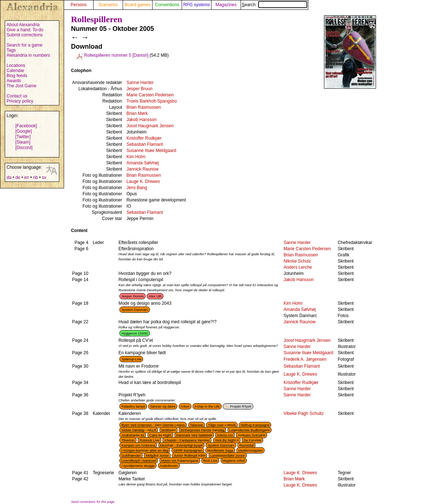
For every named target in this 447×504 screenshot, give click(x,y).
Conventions (167, 5)
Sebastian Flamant (145, 144)
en (26, 177)
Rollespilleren (97, 19)
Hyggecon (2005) (135, 333)
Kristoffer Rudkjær (144, 138)
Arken (185, 406)
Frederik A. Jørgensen (305, 359)
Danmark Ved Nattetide (194, 435)
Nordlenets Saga (220, 450)
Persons (79, 5)
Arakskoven (169, 466)
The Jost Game (21, 86)
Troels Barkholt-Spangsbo (151, 101)
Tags (11, 50)
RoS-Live (210, 461)
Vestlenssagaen (250, 450)
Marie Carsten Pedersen (150, 95)
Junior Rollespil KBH (189, 455)
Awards (14, 81)
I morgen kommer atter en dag (145, 450)
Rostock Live (149, 440)
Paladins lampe (133, 406)
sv (44, 177)
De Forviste (252, 440)
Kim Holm (136, 157)
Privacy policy (20, 101)
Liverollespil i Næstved (139, 461)
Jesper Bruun (139, 89)
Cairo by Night (160, 435)
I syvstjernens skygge (138, 466)
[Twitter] (23, 137)
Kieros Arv (225, 435)
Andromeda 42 (133, 435)
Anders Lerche (298, 267)
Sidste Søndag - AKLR (139, 430)
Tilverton (128, 440)
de (18, 177)
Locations (16, 65)
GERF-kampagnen (188, 450)
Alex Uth (155, 296)
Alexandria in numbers (28, 55)
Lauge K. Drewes (143, 181)
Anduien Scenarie (252, 435)
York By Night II (227, 440)
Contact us (17, 96)
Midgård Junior (157, 455)
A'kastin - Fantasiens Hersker (187, 440)
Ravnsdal (246, 445)
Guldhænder (131, 455)
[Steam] (23, 142)
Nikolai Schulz (297, 261)
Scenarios (108, 5)
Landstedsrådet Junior (228, 455)
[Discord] (24, 148)
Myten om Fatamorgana (180, 461)
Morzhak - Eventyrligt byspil (181, 445)
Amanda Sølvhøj (143, 163)
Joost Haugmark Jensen (150, 126)
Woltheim (169, 430)
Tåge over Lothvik (222, 425)
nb (35, 177)
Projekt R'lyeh (241, 406)
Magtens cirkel (234, 461)
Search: (274, 5)
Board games (137, 5)
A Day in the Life (207, 406)
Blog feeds (17, 76)
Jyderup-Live (131, 359)
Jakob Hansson (141, 120)
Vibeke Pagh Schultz (304, 413)
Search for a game (25, 45)
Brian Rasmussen (144, 107)
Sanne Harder (140, 83)
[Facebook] (26, 126)
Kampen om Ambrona (138, 445)
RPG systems (196, 5)
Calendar (15, 71)
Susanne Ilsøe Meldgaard (151, 151)
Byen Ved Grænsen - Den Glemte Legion (153, 425)
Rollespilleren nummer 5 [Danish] (116, 55)
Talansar (197, 425)
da (9, 177)
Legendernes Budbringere (250, 430)
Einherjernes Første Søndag (203, 430)
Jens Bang (137, 188)
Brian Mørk (137, 113)
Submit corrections (25, 35)
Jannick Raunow (142, 169)
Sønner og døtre (163, 406)
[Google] (23, 131)
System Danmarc (135, 310)
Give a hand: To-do (25, 30)
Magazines (226, 5)
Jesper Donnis (132, 296)
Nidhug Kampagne (255, 425)
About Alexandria (23, 25)
